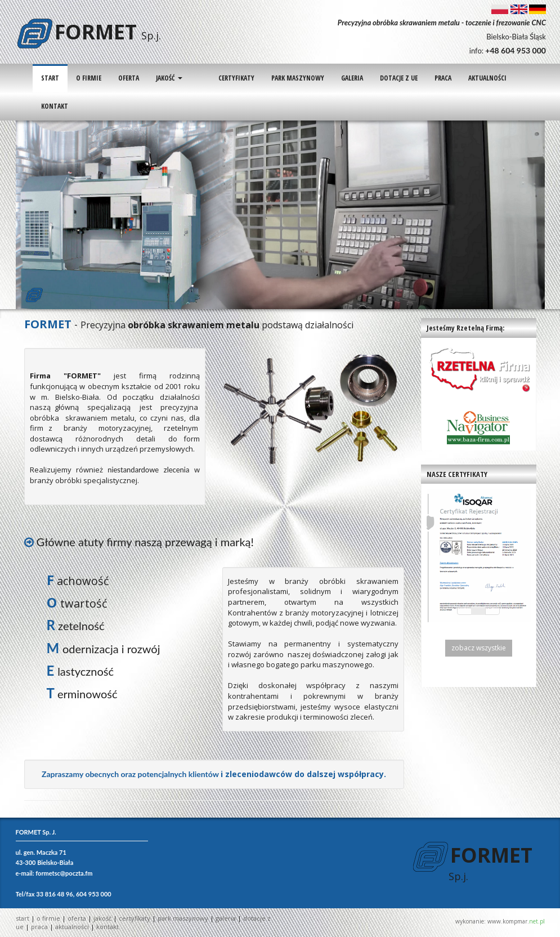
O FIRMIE (89, 78)
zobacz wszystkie (479, 648)
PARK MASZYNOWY (279, 78)
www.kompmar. (516, 921)
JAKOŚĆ (169, 78)
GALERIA (333, 78)
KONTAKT (55, 106)
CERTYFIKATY (217, 78)
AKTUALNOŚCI (468, 78)
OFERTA (129, 78)
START (50, 78)
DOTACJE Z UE (380, 78)
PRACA (424, 78)
